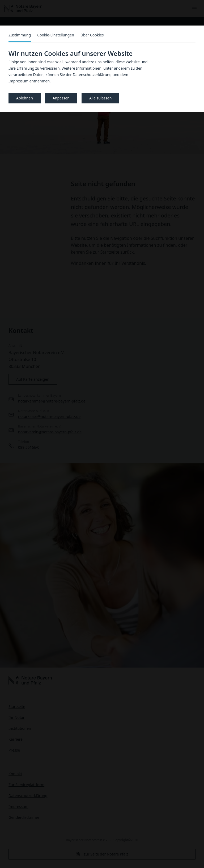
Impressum (18, 81)
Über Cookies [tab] (92, 35)
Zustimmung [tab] (20, 35)
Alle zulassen (100, 98)
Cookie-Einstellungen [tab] (56, 35)
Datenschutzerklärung (92, 75)
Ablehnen (25, 98)
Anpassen (61, 98)
